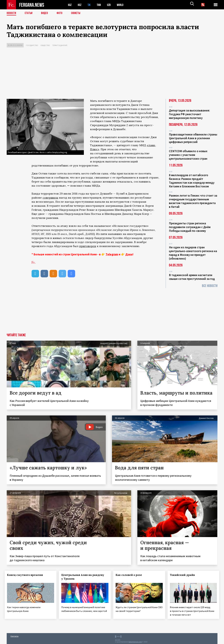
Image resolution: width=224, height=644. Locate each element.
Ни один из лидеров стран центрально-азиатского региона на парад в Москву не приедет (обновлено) (193, 253)
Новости (12, 13)
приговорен (88, 246)
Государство (32, 45)
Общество (45, 45)
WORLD (123, 5)
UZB (111, 5)
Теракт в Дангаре (60, 45)
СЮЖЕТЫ (77, 13)
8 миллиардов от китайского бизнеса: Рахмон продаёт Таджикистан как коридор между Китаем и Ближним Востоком (192, 181)
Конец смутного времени (27, 575)
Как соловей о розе (131, 575)
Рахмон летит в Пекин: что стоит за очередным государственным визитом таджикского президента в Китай (193, 201)
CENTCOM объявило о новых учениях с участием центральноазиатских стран (188, 155)
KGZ (80, 5)
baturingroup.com (135, 641)
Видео (46, 13)
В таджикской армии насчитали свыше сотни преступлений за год (192, 277)
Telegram (112, 254)
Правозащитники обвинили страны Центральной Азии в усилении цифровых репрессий (193, 138)
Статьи (29, 13)
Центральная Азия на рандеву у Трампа (85, 577)
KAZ (70, 5)
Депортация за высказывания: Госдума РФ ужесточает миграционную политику (189, 114)
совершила (50, 198)
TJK (90, 5)
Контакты (15, 635)
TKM (100, 5)
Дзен (129, 254)
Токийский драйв (184, 575)
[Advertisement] (112, 74)
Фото (61, 13)
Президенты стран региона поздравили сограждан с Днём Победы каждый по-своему (190, 227)
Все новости (210, 286)
